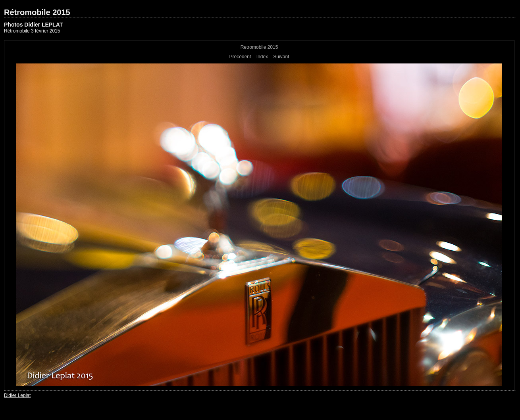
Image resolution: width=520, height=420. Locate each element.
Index (262, 57)
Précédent (240, 57)
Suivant (281, 57)
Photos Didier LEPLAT (33, 25)
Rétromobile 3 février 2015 (32, 31)
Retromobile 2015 (259, 47)
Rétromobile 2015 (37, 12)
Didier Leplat (17, 395)
